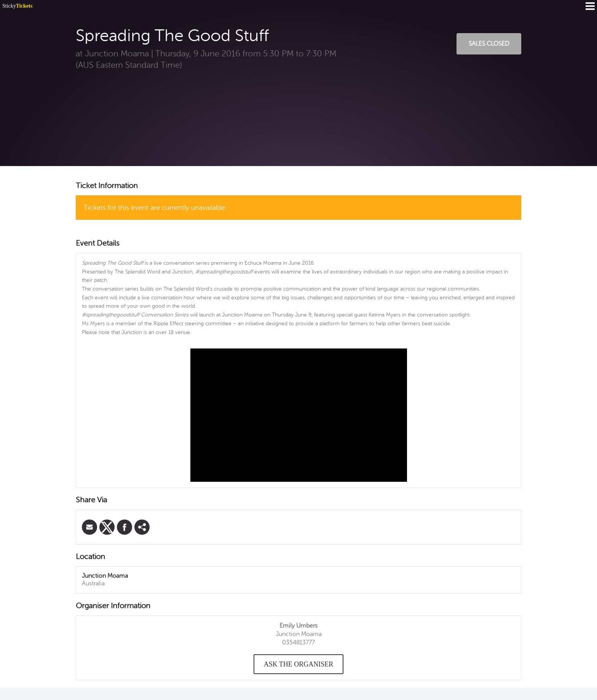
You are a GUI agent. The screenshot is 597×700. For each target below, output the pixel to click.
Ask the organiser (299, 664)
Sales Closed (489, 44)
